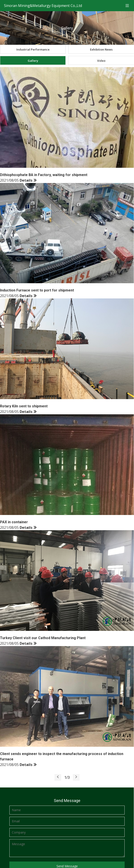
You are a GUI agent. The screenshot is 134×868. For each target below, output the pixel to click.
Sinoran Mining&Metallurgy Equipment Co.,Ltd (43, 6)
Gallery (33, 61)
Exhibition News (101, 49)
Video (101, 61)
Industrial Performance (33, 49)
